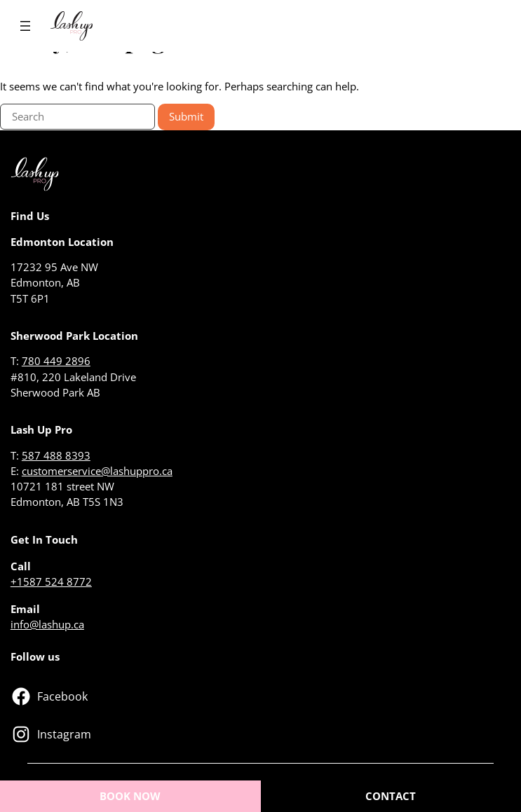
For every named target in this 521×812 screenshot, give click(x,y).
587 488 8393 (56, 455)
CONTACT (391, 796)
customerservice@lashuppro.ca (97, 471)
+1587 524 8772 (51, 582)
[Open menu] (25, 26)
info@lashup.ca (47, 624)
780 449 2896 (56, 361)
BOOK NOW (130, 796)
